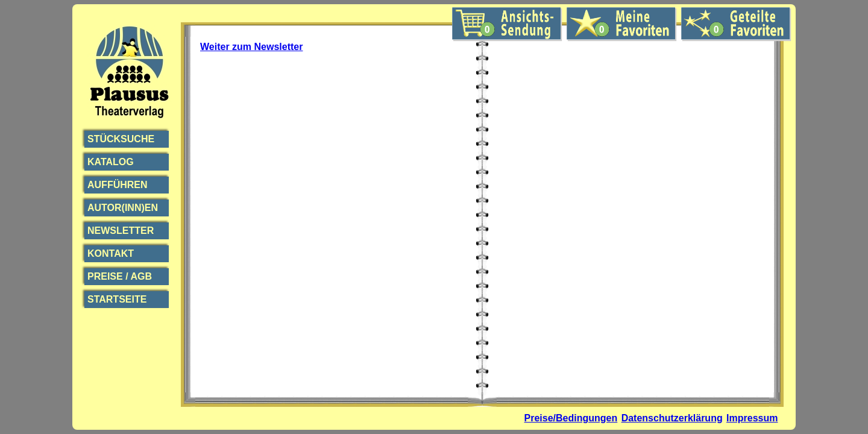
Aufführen (118, 185)
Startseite (117, 299)
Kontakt (111, 253)
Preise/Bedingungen (571, 418)
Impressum (752, 418)
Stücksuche (121, 139)
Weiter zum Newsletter (251, 47)
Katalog (111, 162)
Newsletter (121, 231)
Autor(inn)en (123, 208)
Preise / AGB (120, 276)
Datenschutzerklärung (672, 418)
